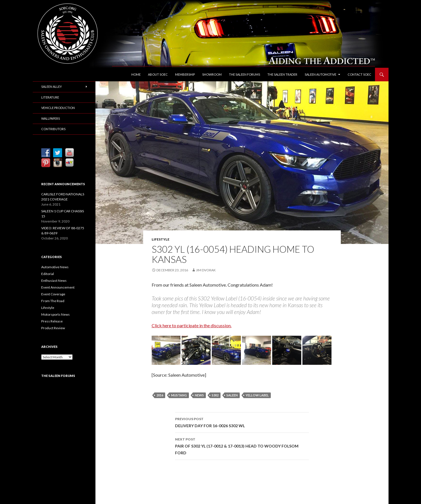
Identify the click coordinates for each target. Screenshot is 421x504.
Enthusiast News (54, 281)
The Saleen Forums (245, 74)
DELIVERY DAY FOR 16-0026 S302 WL (242, 422)
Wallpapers (51, 118)
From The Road (53, 301)
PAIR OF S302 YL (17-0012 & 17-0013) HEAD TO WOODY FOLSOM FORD (242, 446)
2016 (160, 395)
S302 (215, 395)
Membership (185, 74)
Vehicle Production (58, 108)
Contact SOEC (359, 74)
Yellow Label (257, 395)
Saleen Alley (52, 87)
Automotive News (55, 267)
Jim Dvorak (206, 270)
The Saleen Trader (282, 74)
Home (136, 74)
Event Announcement (58, 287)
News (199, 395)
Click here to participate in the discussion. (192, 325)
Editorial (48, 274)
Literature (50, 97)
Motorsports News (55, 314)
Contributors (53, 129)
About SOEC (158, 74)
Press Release (52, 321)
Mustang (179, 395)
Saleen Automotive (320, 74)
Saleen (232, 395)
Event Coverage (53, 294)
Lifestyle (161, 239)
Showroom (212, 74)
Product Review (53, 328)
